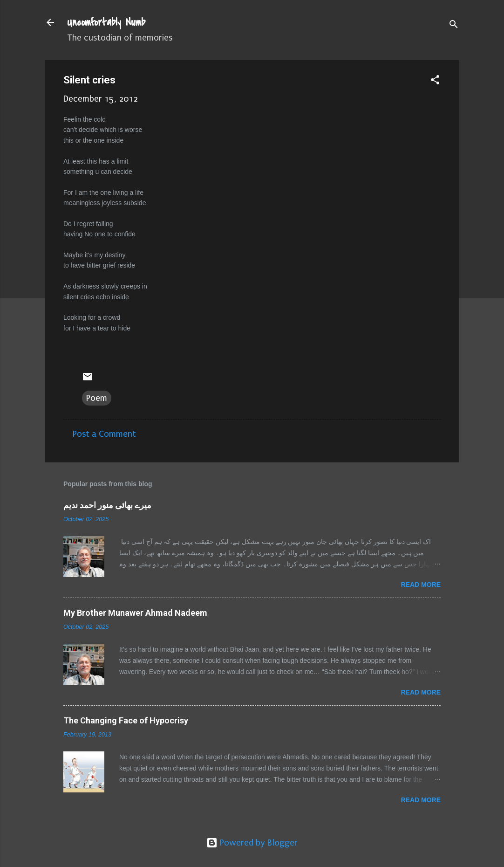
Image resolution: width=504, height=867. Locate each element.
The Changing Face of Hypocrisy (126, 720)
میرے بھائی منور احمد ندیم (107, 505)
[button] (435, 81)
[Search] (454, 25)
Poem (97, 398)
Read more (421, 585)
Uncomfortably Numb (106, 22)
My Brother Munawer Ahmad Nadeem (135, 613)
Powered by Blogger (252, 843)
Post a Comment (104, 434)
